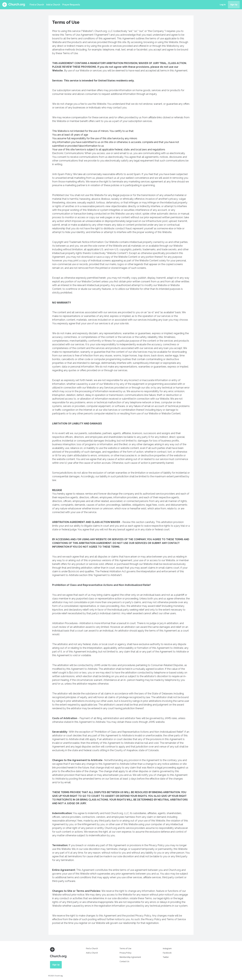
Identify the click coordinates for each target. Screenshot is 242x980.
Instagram (167, 948)
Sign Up (234, 5)
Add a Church (53, 5)
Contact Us (124, 961)
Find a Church (37, 5)
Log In (223, 5)
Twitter (166, 957)
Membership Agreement (130, 957)
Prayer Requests (71, 5)
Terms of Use (125, 948)
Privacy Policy (125, 953)
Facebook (167, 953)
